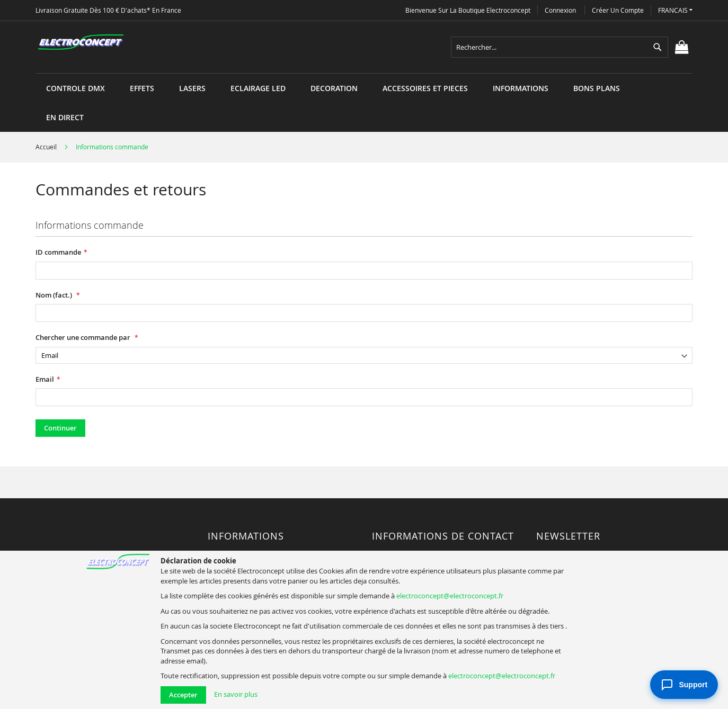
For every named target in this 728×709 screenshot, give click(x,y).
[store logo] (81, 42)
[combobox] (560, 47)
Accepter (183, 695)
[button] (675, 10)
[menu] (364, 73)
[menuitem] (76, 88)
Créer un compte (618, 10)
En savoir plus (236, 694)
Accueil (47, 147)
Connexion (560, 10)
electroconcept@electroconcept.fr (450, 596)
